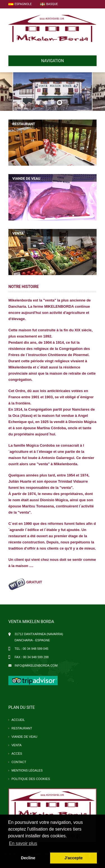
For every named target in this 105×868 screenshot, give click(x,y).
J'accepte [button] (73, 858)
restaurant (22, 728)
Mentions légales (27, 770)
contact (19, 762)
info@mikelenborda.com (36, 665)
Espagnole (20, 4)
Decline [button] (28, 858)
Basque (49, 4)
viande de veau (24, 737)
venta (17, 745)
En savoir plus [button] (23, 843)
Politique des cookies (31, 779)
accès (17, 754)
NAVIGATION (38, 61)
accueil (18, 720)
